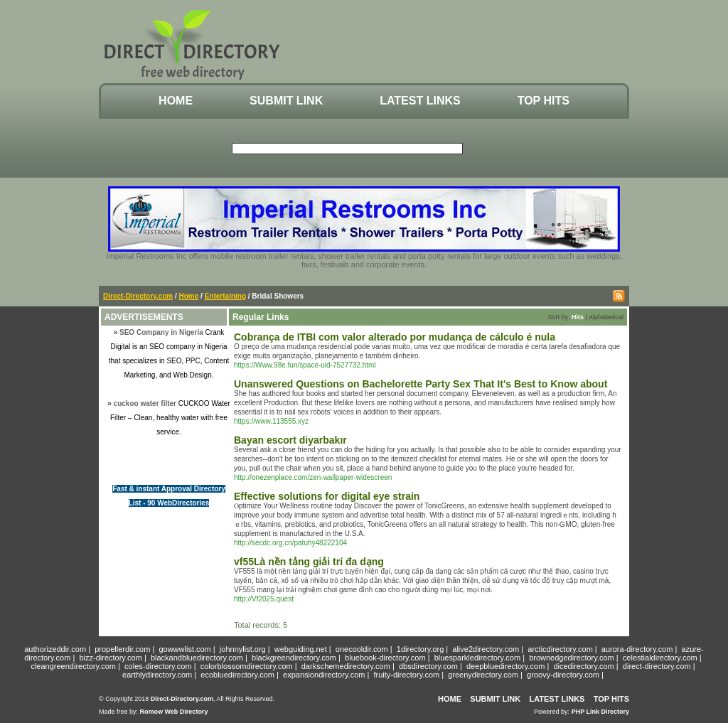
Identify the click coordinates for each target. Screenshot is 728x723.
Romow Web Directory (174, 712)
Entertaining (225, 296)
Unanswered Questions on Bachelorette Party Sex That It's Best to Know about (421, 384)
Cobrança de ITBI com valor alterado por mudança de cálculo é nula (395, 337)
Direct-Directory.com (138, 296)
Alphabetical (606, 317)
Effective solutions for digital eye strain (327, 496)
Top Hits (544, 101)
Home (176, 101)
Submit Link (286, 101)
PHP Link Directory (600, 712)
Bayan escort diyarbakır (290, 440)
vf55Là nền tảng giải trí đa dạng (309, 562)
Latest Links (420, 101)
